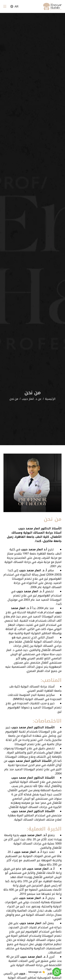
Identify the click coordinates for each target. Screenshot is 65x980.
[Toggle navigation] (5, 7)
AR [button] (14, 7)
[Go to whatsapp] (57, 972)
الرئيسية (50, 399)
